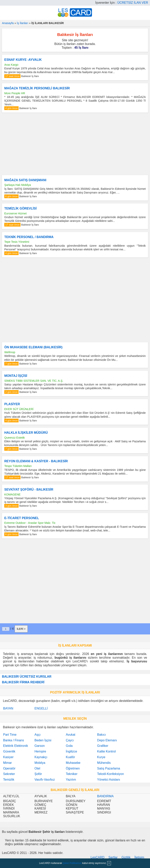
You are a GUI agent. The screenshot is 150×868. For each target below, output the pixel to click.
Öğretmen (73, 768)
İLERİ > (21, 629)
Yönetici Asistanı (108, 780)
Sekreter (9, 774)
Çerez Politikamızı (72, 863)
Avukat (71, 735)
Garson (39, 746)
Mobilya (40, 763)
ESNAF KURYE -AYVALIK (23, 60)
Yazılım (71, 780)
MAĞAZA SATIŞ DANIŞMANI (25, 180)
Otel (37, 768)
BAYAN (8, 708)
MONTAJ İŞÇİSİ (16, 376)
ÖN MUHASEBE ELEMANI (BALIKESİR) (33, 347)
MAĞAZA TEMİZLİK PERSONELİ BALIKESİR (37, 88)
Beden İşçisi (43, 740)
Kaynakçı (41, 757)
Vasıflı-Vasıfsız (45, 780)
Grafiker (103, 746)
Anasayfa (8, 23)
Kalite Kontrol (106, 751)
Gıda (69, 746)
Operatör (9, 768)
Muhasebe (73, 763)
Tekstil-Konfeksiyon (110, 774)
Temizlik (9, 780)
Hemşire (40, 751)
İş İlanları (22, 23)
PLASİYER (12, 404)
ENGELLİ (41, 708)
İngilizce (71, 751)
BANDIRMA (105, 796)
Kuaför (70, 757)
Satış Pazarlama (108, 768)
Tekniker (72, 774)
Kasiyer (8, 757)
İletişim (139, 857)
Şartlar (113, 857)
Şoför (38, 774)
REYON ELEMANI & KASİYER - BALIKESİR (36, 461)
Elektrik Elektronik (16, 746)
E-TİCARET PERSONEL (22, 518)
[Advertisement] (75, 144)
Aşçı (37, 735)
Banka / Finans (14, 740)
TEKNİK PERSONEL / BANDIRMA (29, 237)
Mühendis (104, 763)
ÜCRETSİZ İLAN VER (133, 3)
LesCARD (98, 857)
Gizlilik (126, 857)
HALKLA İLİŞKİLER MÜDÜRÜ (26, 433)
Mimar (7, 763)
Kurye (101, 757)
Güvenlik (9, 751)
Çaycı (70, 740)
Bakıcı (101, 735)
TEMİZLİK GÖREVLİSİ (20, 208)
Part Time (10, 735)
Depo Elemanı (107, 740)
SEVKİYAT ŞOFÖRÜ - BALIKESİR (29, 490)
